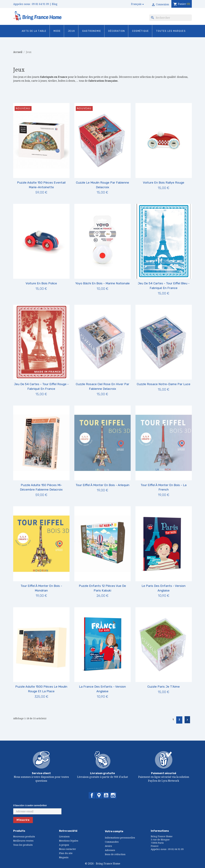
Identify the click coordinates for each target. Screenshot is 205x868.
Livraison (64, 836)
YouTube (106, 795)
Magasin (64, 857)
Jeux (71, 31)
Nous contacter (68, 849)
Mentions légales (69, 841)
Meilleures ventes (23, 841)
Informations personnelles (120, 838)
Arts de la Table (34, 31)
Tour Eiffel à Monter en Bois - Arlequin (102, 485)
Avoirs (108, 846)
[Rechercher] (171, 18)
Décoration (117, 31)
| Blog (54, 4)
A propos (64, 845)
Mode (57, 31)
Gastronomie (92, 31)
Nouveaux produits (24, 836)
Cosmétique (140, 31)
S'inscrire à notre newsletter (30, 805)
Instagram (113, 795)
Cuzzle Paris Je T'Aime (164, 687)
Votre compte (114, 831)
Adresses (110, 850)
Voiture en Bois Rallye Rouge (164, 183)
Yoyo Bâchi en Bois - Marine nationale (102, 283)
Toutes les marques (171, 31)
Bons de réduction (115, 854)
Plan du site (66, 853)
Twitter (99, 795)
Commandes (112, 842)
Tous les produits (23, 845)
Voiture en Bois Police (41, 283)
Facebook (92, 795)
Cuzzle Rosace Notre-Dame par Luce (164, 384)
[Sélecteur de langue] (138, 4)
